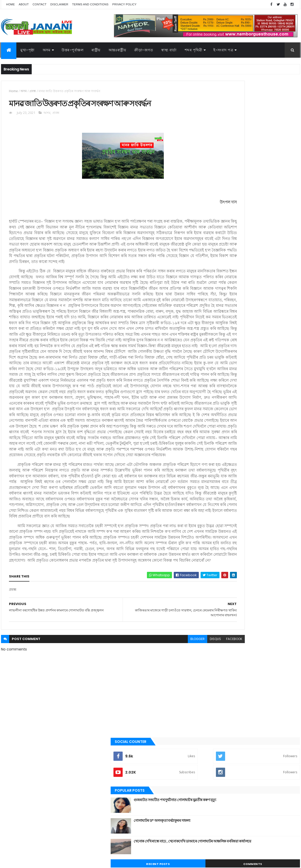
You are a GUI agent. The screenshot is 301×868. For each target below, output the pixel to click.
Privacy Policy (125, 4)
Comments (277, 207)
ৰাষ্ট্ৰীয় (214, 426)
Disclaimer (59, 4)
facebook (187, 742)
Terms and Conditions (90, 4)
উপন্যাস (216, 331)
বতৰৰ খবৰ (217, 391)
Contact (40, 4)
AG (12, 862)
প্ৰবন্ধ (33, 91)
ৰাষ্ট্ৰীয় (96, 50)
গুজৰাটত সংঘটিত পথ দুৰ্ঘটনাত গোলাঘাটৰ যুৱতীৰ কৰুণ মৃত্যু (264, 146)
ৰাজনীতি (216, 417)
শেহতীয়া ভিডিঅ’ (221, 443)
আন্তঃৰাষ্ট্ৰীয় (117, 50)
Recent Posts (230, 207)
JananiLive (28, 857)
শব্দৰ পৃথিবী (217, 435)
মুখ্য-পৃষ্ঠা (27, 50)
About (24, 4)
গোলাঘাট (216, 365)
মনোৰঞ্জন (216, 400)
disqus (168, 742)
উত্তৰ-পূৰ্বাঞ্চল (72, 50)
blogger (150, 742)
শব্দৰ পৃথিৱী (194, 50)
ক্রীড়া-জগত (144, 50)
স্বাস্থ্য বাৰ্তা (169, 50)
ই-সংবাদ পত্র (223, 50)
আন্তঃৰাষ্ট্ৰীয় (218, 314)
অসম (47, 50)
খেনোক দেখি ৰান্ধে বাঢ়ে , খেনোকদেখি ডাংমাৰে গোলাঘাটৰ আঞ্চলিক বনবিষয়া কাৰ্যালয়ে (262, 187)
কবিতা (215, 340)
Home (10, 4)
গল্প (213, 357)
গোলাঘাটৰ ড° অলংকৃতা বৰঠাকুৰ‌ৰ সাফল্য (259, 164)
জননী (215, 374)
